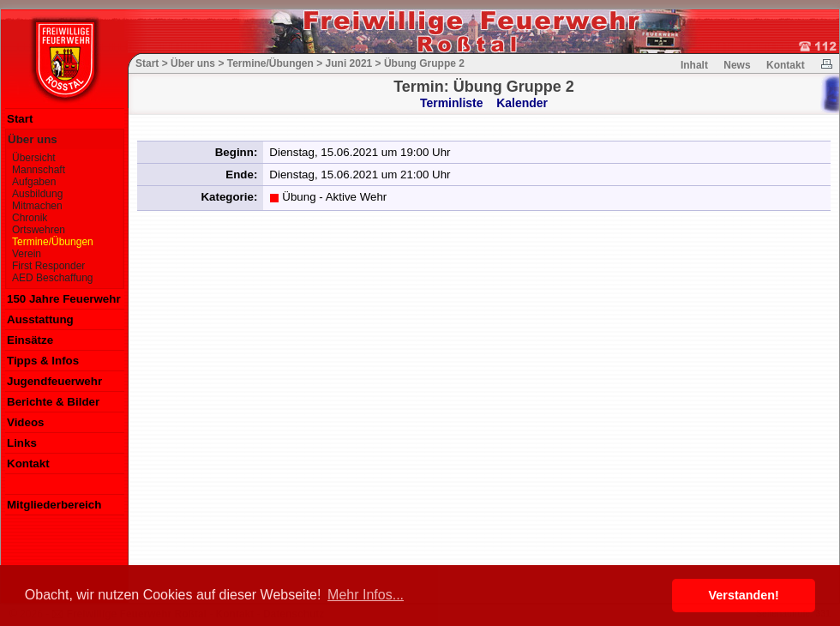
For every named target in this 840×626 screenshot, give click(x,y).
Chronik (30, 218)
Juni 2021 (349, 63)
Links (22, 443)
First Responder (48, 266)
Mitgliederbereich (54, 505)
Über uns (33, 139)
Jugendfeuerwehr (54, 381)
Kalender (522, 103)
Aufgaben (34, 182)
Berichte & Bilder (53, 402)
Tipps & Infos (43, 361)
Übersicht (34, 158)
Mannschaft (39, 170)
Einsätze (30, 340)
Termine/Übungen (53, 242)
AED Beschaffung (53, 278)
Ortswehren (39, 230)
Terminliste (452, 103)
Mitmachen (37, 206)
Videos (25, 422)
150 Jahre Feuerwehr (64, 299)
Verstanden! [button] (744, 595)
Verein (27, 254)
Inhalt (694, 65)
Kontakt (28, 463)
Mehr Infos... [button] (366, 595)
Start (20, 119)
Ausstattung (40, 319)
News (737, 65)
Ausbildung (37, 194)
